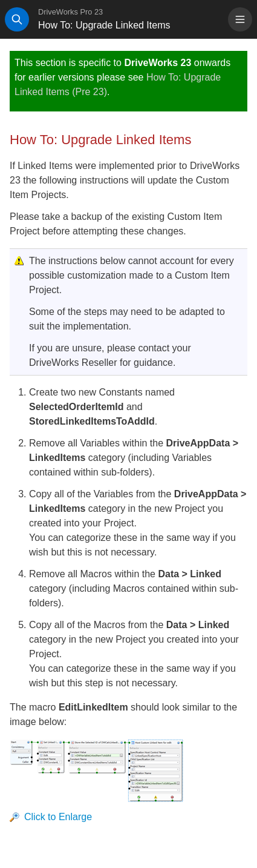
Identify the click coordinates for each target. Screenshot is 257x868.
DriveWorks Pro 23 (70, 12)
